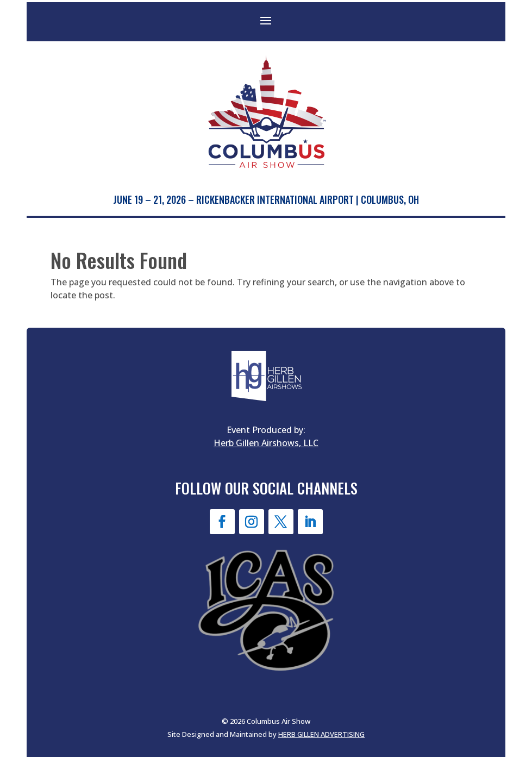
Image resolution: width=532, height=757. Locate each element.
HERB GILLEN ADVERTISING (321, 734)
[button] (266, 20)
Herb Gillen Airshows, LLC (266, 443)
